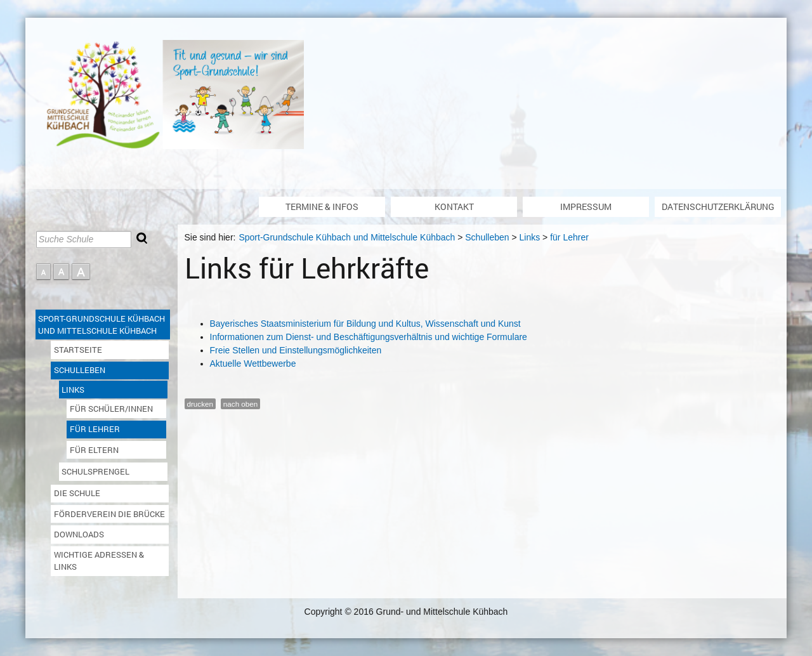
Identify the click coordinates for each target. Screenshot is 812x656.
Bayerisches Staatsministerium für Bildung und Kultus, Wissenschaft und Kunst (365, 324)
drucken (200, 404)
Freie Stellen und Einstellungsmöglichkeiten (296, 350)
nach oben (240, 404)
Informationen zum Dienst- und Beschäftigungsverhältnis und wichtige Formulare (369, 337)
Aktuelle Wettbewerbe (253, 364)
